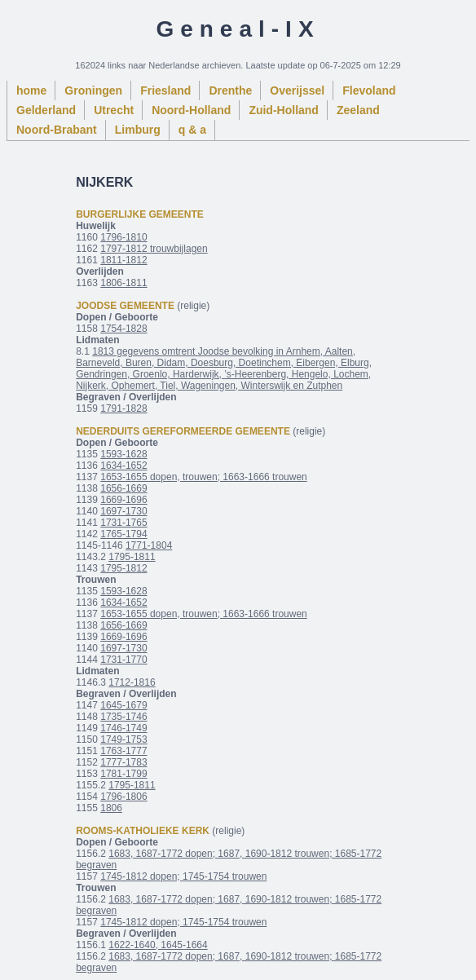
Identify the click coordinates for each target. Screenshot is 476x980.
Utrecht (114, 110)
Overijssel (297, 90)
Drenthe (230, 90)
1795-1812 (123, 568)
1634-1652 (123, 466)
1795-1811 (132, 557)
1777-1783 (123, 762)
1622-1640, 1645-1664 (158, 945)
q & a (192, 130)
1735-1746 (123, 717)
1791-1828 (123, 408)
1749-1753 (123, 739)
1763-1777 (123, 751)
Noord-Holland (191, 110)
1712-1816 (132, 682)
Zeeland (358, 110)
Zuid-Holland (284, 110)
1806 (111, 808)
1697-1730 (123, 511)
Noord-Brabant (57, 130)
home (31, 90)
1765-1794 (123, 534)
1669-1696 (123, 500)
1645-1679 (123, 705)
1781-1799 (123, 774)
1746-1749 (123, 728)
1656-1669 (123, 488)
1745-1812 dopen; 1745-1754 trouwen (183, 876)
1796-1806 (123, 797)
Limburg (138, 130)
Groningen (93, 90)
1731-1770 (123, 660)
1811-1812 (123, 260)
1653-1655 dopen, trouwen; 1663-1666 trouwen (204, 477)
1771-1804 (149, 545)
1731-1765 (123, 523)
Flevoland (369, 90)
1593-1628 (123, 454)
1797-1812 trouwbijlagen (154, 249)
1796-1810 (123, 237)
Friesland (165, 90)
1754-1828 (123, 329)
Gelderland (46, 110)
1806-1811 (123, 283)
